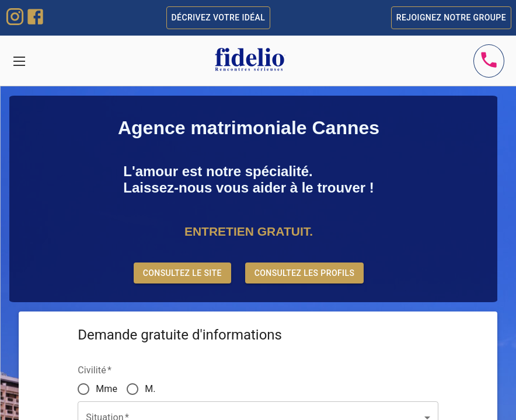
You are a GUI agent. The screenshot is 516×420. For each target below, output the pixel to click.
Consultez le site (182, 273)
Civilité (95, 370)
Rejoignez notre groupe (451, 18)
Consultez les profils (305, 273)
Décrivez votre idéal (219, 18)
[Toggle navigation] (19, 61)
